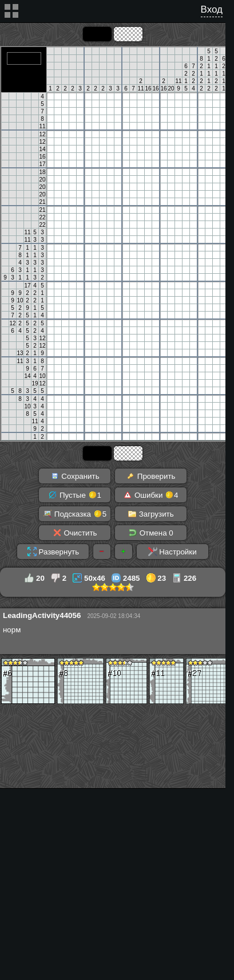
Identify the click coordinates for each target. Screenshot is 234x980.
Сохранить (75, 476)
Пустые (75, 495)
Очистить (75, 533)
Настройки (172, 552)
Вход (212, 9)
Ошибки (150, 495)
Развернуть (53, 552)
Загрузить (151, 514)
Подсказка (75, 514)
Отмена (151, 533)
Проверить (150, 476)
